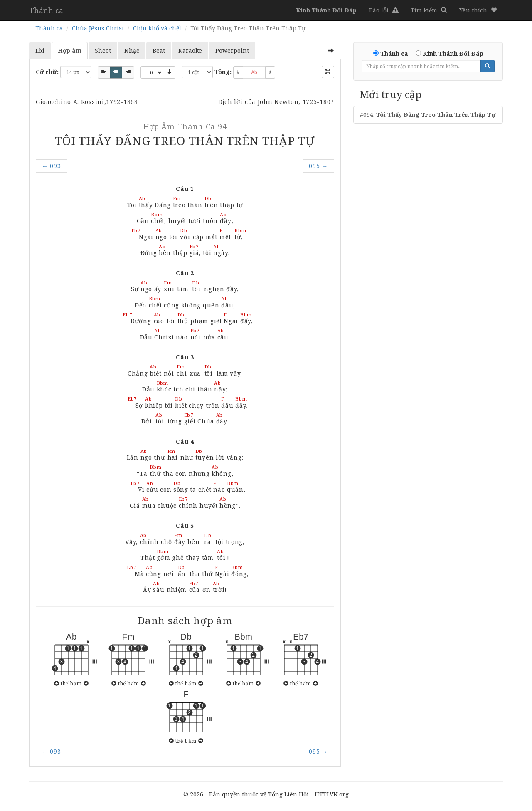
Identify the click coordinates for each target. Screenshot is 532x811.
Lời (40, 51)
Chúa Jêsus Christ (98, 28)
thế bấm (71, 683)
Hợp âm (70, 51)
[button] (478, 10)
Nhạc (132, 51)
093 (52, 166)
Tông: (223, 72)
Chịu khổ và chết (157, 28)
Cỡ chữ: (47, 72)
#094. (428, 115)
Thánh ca (46, 10)
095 (318, 166)
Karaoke (190, 51)
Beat (159, 51)
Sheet (103, 51)
